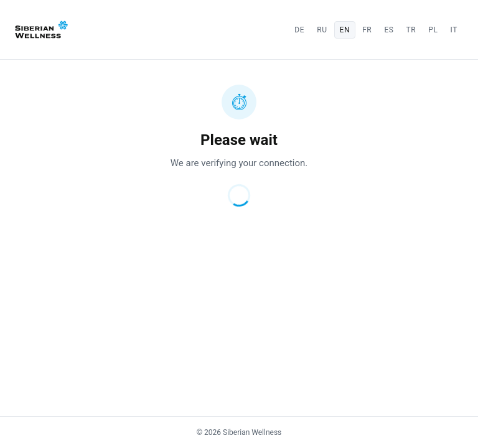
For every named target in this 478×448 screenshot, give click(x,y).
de (299, 30)
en (345, 30)
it (454, 30)
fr (367, 30)
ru (322, 30)
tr (411, 30)
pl (433, 30)
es (389, 30)
